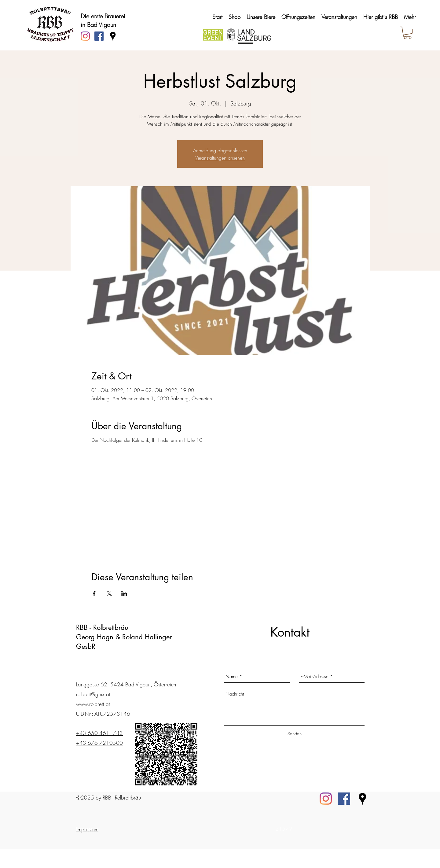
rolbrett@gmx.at (93, 694)
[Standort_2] (362, 799)
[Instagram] (85, 36)
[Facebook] (344, 799)
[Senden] (294, 734)
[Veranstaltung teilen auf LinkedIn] (124, 593)
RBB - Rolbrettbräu (102, 627)
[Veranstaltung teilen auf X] (109, 593)
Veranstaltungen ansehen (220, 158)
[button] (407, 33)
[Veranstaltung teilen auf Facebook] (94, 593)
